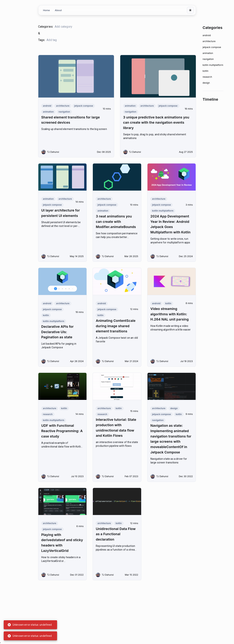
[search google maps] (72, 27)
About (58, 10)
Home (46, 10)
